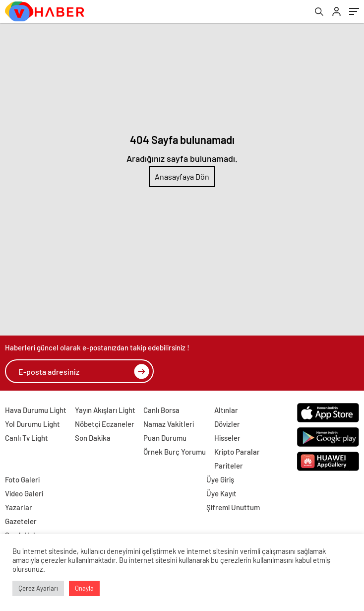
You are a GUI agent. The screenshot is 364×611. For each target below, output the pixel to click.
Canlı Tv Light (27, 438)
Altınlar (226, 410)
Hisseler (227, 438)
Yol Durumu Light (32, 424)
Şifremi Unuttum (233, 507)
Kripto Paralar (237, 452)
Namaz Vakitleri (169, 424)
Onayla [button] (84, 588)
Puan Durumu (165, 438)
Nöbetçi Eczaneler (105, 424)
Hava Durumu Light (36, 410)
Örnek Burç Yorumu (175, 452)
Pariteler (229, 466)
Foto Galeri (22, 479)
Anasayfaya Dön (182, 176)
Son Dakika (93, 438)
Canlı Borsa (161, 410)
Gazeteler (21, 521)
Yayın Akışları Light (105, 410)
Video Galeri (24, 493)
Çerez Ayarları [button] (38, 588)
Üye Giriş (220, 479)
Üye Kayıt (221, 493)
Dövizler (227, 424)
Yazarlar (19, 507)
